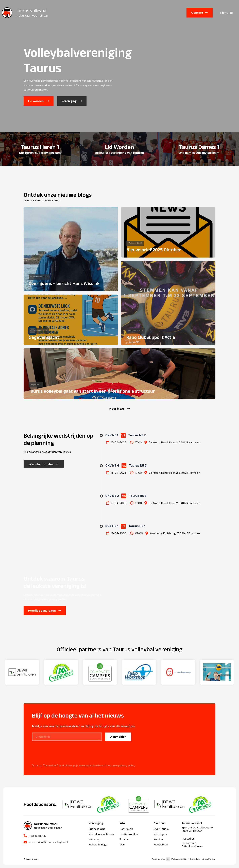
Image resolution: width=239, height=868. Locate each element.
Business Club (97, 829)
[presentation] (58, 755)
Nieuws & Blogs (98, 845)
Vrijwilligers (160, 834)
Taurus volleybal (32, 11)
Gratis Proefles (129, 834)
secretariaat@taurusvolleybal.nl (48, 842)
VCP (122, 845)
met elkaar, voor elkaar (32, 15)
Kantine (158, 839)
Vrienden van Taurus (101, 834)
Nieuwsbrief (161, 845)
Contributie (127, 829)
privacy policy (127, 766)
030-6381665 (37, 836)
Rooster (124, 839)
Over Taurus (161, 829)
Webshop (95, 839)
